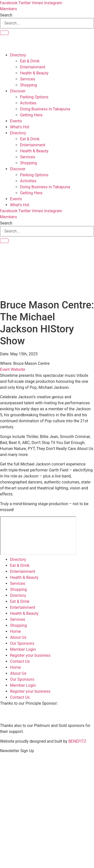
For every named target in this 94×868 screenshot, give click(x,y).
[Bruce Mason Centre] (38, 536)
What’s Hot (20, 127)
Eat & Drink (30, 61)
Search (6, 15)
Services (28, 79)
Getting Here (31, 115)
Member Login (23, 649)
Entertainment (33, 67)
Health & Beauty (34, 73)
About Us (18, 637)
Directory (18, 55)
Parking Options (34, 97)
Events (16, 121)
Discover (18, 91)
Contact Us (20, 661)
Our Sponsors (22, 643)
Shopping (28, 85)
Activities (28, 103)
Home (15, 631)
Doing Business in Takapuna (45, 109)
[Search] (4, 33)
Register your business (30, 655)
